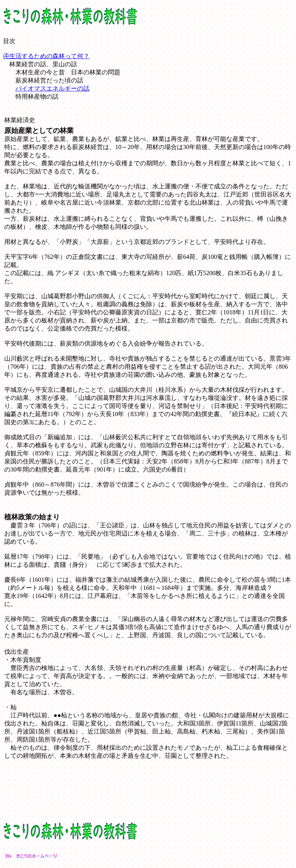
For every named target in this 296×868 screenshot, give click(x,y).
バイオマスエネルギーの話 (52, 88)
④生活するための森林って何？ (46, 56)
